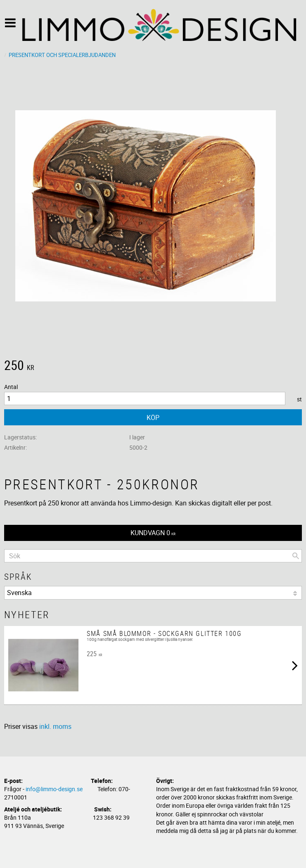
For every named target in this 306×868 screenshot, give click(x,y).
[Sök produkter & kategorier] (153, 556)
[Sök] (296, 556)
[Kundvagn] (153, 533)
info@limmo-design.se (54, 789)
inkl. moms (55, 726)
